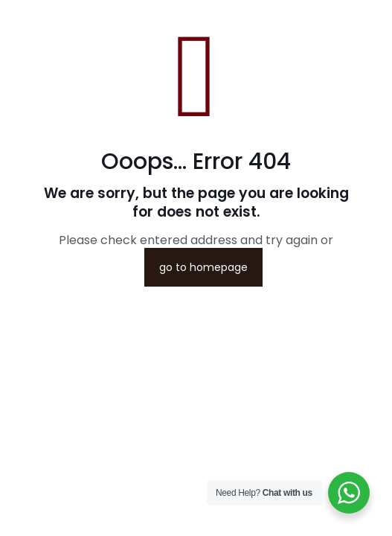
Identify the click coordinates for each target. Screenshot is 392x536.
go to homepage (203, 267)
